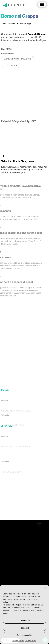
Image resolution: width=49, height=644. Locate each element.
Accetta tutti (24, 621)
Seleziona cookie (24, 635)
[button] (45, 588)
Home (4, 24)
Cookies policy (18, 641)
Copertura (11, 24)
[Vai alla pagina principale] (15, 5)
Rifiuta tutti (24, 628)
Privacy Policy (30, 641)
